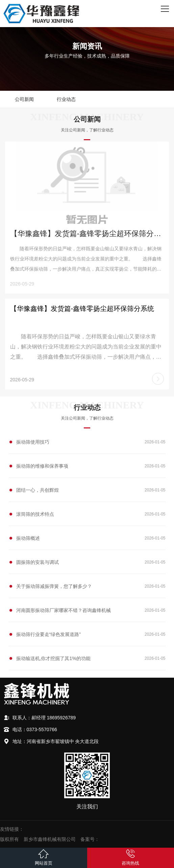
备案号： (90, 839)
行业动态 (66, 99)
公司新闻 (24, 99)
